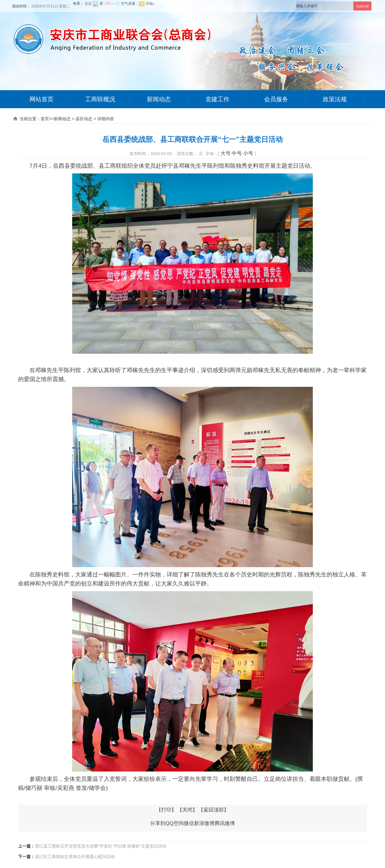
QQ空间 (174, 823)
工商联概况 (100, 99)
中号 (237, 153)
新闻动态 (159, 99)
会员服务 (276, 99)
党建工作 (217, 99)
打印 (166, 810)
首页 (45, 119)
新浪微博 (204, 823)
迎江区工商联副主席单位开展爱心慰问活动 (75, 857)
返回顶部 (214, 810)
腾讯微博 (225, 823)
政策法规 (335, 99)
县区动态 (84, 119)
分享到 (158, 823)
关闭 (187, 810)
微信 (189, 823)
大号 (226, 153)
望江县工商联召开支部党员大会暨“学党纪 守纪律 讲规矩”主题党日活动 (101, 846)
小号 (248, 153)
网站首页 (42, 99)
